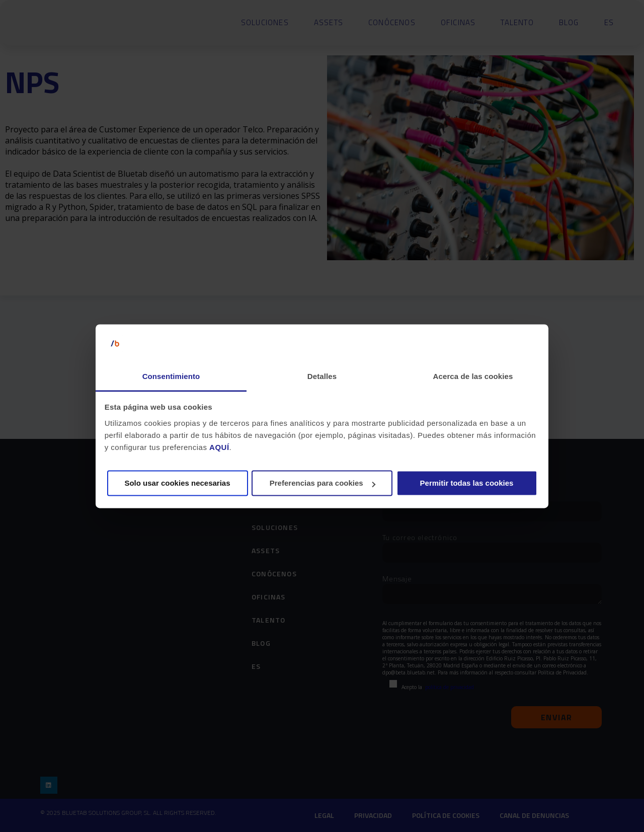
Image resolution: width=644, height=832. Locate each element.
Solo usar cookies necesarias (177, 483)
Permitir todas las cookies (467, 483)
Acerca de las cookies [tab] (473, 377)
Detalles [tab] (322, 377)
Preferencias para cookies (323, 483)
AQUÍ (219, 447)
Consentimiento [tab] (171, 377)
